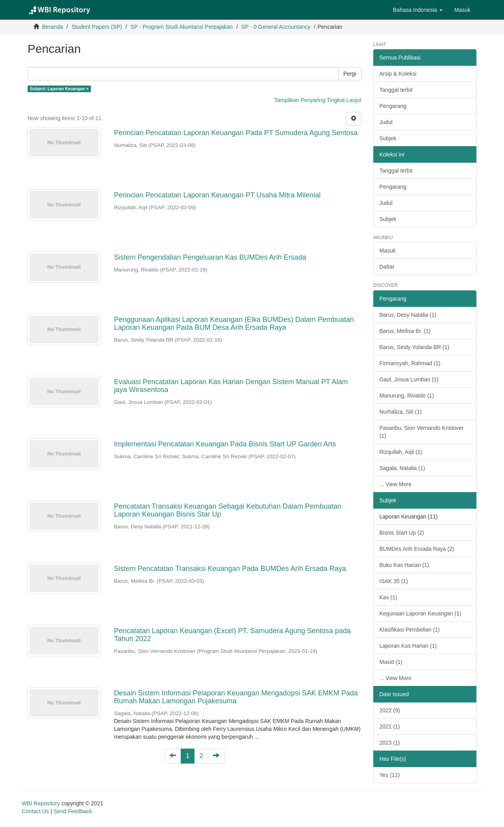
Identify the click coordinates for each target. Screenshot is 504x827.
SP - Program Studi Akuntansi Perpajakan (182, 27)
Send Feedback (73, 811)
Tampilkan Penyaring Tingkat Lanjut (318, 100)
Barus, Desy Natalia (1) (408, 315)
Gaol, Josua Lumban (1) (409, 379)
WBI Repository (41, 803)
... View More (396, 484)
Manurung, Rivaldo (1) (407, 396)
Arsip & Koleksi (398, 74)
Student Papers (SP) (96, 27)
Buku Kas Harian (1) (404, 565)
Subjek (388, 138)
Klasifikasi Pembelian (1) (410, 630)
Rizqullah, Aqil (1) (401, 452)
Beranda (53, 27)
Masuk (388, 251)
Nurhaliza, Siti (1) (401, 412)
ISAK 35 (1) (394, 581)
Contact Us (35, 811)
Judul (386, 122)
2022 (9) (390, 710)
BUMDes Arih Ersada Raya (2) (417, 549)
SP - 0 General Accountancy (276, 27)
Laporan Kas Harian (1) (408, 646)
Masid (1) (391, 662)
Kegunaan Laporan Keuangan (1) (421, 613)
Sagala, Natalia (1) (402, 468)
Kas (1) (388, 597)
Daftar (387, 267)
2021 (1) (390, 727)
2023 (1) (390, 743)
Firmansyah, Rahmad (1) (410, 363)
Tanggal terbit (396, 90)
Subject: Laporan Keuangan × (59, 89)
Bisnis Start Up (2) (402, 533)
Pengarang (393, 106)
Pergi (350, 74)
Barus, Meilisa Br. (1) (405, 331)
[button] (418, 10)
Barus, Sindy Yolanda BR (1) (414, 347)
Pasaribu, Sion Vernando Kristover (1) (422, 432)
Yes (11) (390, 775)
